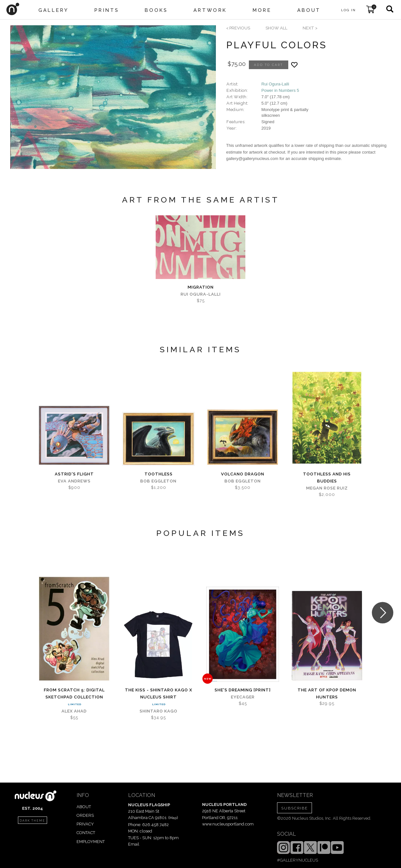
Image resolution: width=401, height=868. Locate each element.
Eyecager (243, 697)
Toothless (159, 474)
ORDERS (85, 815)
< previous (238, 28)
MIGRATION (201, 287)
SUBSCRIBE (295, 808)
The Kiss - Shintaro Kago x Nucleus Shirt (159, 693)
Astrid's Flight (74, 474)
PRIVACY (85, 824)
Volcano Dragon (243, 474)
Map (173, 818)
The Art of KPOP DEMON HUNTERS (327, 693)
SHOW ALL (276, 28)
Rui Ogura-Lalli (275, 84)
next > (310, 28)
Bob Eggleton (158, 481)
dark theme (32, 821)
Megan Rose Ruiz (327, 488)
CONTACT (86, 833)
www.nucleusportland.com (228, 824)
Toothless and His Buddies (327, 478)
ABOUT (84, 807)
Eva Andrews (74, 481)
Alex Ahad (74, 711)
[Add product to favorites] (294, 65)
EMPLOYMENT (91, 842)
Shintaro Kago (159, 711)
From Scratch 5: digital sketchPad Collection (74, 693)
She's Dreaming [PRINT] (243, 690)
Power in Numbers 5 (280, 90)
